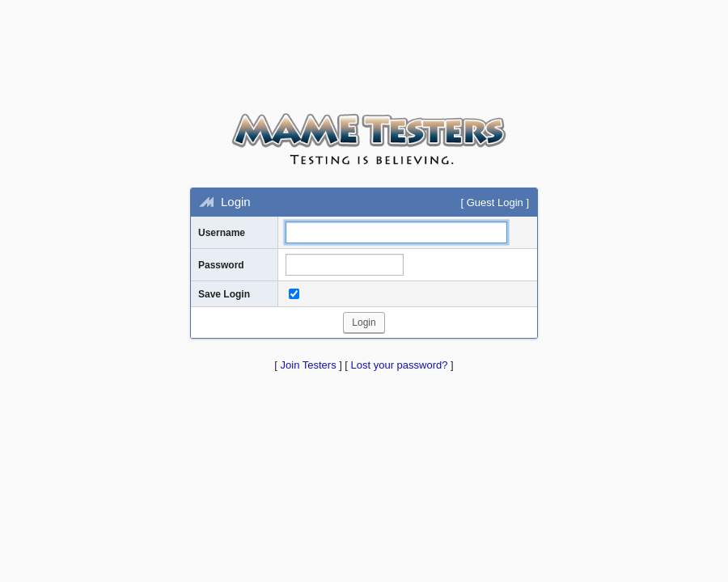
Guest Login (495, 202)
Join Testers (309, 365)
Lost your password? (400, 365)
